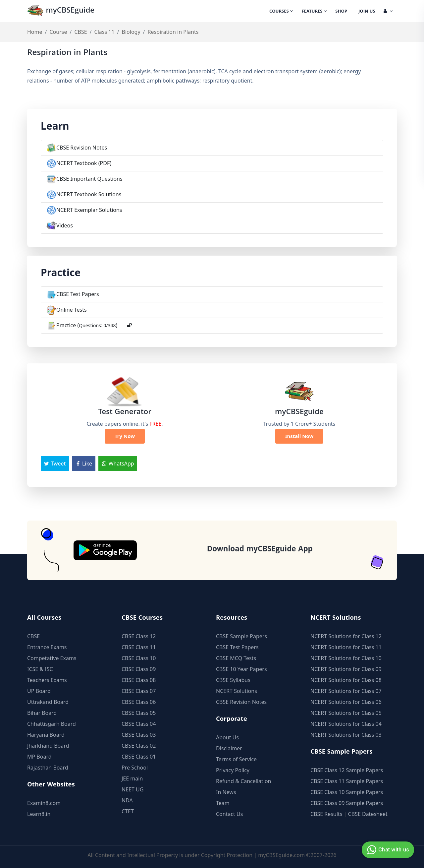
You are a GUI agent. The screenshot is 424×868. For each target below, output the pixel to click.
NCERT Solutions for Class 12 (346, 636)
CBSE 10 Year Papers (241, 669)
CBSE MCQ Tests (236, 658)
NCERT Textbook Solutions (89, 194)
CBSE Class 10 (139, 658)
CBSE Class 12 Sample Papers (347, 770)
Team (223, 803)
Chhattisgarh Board (52, 724)
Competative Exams (52, 658)
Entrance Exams (47, 647)
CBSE (80, 32)
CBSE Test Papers (78, 294)
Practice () (87, 325)
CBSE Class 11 (139, 647)
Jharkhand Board (48, 746)
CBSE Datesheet (368, 814)
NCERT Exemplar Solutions (89, 210)
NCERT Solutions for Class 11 (346, 647)
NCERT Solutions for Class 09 (346, 669)
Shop (341, 12)
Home (35, 32)
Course (58, 32)
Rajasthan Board (48, 768)
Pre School (135, 768)
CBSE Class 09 (139, 669)
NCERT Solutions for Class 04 (346, 724)
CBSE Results (326, 814)
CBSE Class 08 (139, 680)
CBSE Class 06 (139, 702)
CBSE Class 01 (139, 757)
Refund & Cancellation (244, 781)
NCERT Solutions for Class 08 (346, 680)
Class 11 (105, 32)
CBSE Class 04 (139, 724)
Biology (131, 32)
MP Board (39, 757)
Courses (281, 12)
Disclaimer (229, 748)
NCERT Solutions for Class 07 (346, 691)
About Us (227, 737)
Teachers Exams (47, 680)
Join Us (367, 12)
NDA (127, 800)
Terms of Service (236, 759)
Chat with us (387, 850)
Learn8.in (39, 814)
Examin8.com (44, 803)
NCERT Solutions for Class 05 (346, 713)
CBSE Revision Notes (82, 148)
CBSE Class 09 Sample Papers (347, 803)
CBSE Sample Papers (241, 636)
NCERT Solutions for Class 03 (346, 735)
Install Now (299, 436)
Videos (65, 225)
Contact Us (229, 814)
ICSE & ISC (40, 669)
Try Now (125, 436)
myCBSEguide (61, 11)
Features (314, 12)
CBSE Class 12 (139, 636)
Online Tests (72, 310)
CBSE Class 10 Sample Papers (347, 792)
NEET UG (132, 789)
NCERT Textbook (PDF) (84, 163)
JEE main (132, 778)
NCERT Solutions (237, 691)
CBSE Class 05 (139, 713)
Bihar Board (42, 713)
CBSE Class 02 (139, 746)
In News (226, 792)
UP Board (39, 691)
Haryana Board (46, 735)
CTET (128, 811)
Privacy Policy (233, 770)
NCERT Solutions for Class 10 (346, 658)
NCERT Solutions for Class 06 (346, 702)
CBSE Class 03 (139, 735)
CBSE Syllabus (233, 680)
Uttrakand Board (48, 702)
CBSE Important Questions (89, 179)
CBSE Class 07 (139, 691)
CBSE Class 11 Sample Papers (347, 781)
